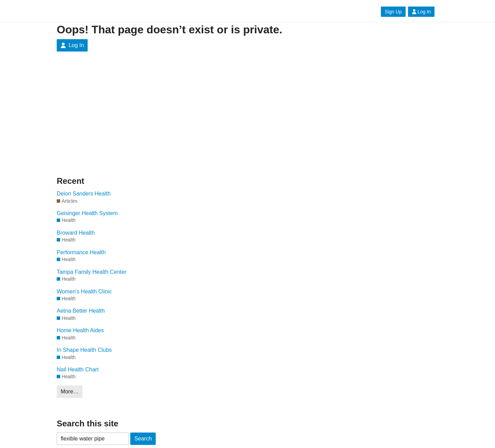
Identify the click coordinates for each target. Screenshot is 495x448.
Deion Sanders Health (84, 194)
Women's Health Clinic (84, 292)
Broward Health (76, 233)
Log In (421, 12)
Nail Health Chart (78, 369)
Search (143, 439)
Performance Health (81, 252)
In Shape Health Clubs (84, 350)
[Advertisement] (247, 113)
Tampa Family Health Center (92, 272)
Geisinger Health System (87, 213)
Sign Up (393, 12)
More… (69, 391)
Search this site (87, 423)
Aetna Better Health (81, 311)
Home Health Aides (80, 330)
